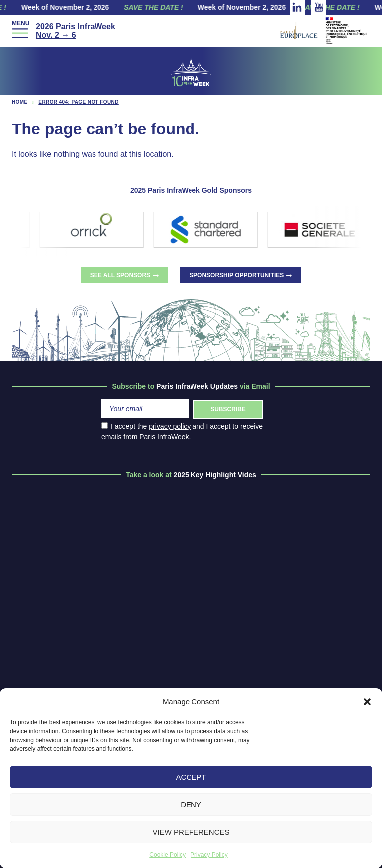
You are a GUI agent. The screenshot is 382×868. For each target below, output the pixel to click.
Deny (191, 805)
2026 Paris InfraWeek (76, 31)
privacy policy (170, 426)
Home (20, 102)
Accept (191, 777)
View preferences (191, 832)
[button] (367, 702)
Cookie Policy (167, 855)
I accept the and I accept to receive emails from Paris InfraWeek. (182, 432)
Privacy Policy (209, 855)
